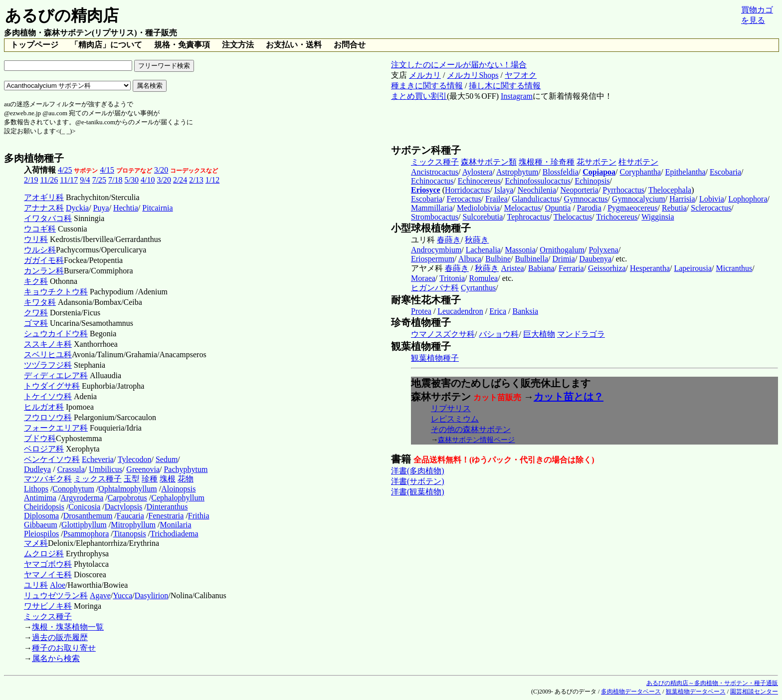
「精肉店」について (106, 45)
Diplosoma (41, 516)
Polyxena (603, 250)
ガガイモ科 (44, 260)
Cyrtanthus (478, 288)
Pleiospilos (41, 534)
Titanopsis (130, 534)
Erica (498, 311)
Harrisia (682, 199)
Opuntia (558, 208)
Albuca (470, 259)
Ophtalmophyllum (127, 489)
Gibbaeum (41, 525)
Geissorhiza (607, 268)
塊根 (168, 479)
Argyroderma (82, 498)
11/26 (49, 180)
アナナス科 (44, 208)
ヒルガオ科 (44, 407)
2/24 (180, 180)
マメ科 (36, 543)
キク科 (36, 281)
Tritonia (452, 278)
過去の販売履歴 (60, 637)
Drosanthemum (88, 516)
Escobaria (725, 172)
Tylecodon (134, 459)
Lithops (36, 489)
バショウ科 (499, 334)
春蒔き (449, 240)
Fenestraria (166, 516)
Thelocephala (670, 190)
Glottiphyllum (84, 525)
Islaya (504, 190)
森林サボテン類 (489, 162)
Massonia (520, 250)
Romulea (483, 278)
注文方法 (238, 45)
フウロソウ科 (48, 417)
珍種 (150, 479)
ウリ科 (36, 239)
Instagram (517, 96)
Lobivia (712, 199)
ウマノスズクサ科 (443, 334)
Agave (100, 595)
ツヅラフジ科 (48, 365)
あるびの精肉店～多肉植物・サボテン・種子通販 (712, 683)
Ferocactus (464, 199)
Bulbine (498, 259)
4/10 (148, 180)
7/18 (115, 180)
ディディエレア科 (56, 375)
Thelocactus (573, 217)
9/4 (85, 180)
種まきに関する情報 (427, 86)
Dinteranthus (167, 507)
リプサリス (451, 408)
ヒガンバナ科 (435, 288)
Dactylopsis (124, 507)
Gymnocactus (586, 199)
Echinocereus (479, 181)
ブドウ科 (40, 438)
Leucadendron (460, 311)
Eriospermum (433, 259)
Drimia (564, 259)
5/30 (132, 180)
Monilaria (175, 525)
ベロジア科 (44, 449)
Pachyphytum (186, 469)
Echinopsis (592, 181)
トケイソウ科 (48, 396)
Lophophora (748, 199)
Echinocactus (432, 181)
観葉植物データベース (696, 692)
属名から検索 (56, 658)
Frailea (496, 199)
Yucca (122, 595)
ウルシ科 (40, 250)
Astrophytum (517, 172)
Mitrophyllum (133, 525)
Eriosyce (426, 190)
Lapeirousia (693, 268)
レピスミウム (455, 419)
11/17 (69, 180)
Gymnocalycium (639, 199)
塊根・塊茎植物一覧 (68, 627)
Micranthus (734, 268)
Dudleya (37, 469)
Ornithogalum (562, 250)
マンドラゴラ (581, 334)
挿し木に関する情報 (505, 86)
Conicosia (84, 507)
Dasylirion (152, 595)
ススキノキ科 (48, 344)
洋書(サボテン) (418, 481)
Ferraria (571, 268)
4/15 (107, 170)
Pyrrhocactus (623, 190)
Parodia (589, 208)
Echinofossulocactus (538, 181)
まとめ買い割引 (419, 96)
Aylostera (478, 172)
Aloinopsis (178, 489)
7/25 (99, 180)
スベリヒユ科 (48, 354)
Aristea (512, 268)
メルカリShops (473, 75)
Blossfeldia (561, 172)
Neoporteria (579, 190)
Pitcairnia (157, 208)
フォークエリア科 (56, 428)
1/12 (212, 180)
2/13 (196, 180)
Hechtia (126, 208)
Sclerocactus (711, 208)
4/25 (65, 170)
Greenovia (143, 469)
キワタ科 (40, 302)
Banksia (526, 311)
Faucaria (130, 516)
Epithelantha (685, 172)
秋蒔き (477, 240)
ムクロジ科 (44, 554)
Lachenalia (483, 250)
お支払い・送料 (294, 45)
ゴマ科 (36, 323)
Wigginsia (658, 217)
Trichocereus (617, 217)
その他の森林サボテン (471, 429)
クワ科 (36, 313)
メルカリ (425, 75)
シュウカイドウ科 (56, 334)
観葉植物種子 (435, 358)
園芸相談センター (754, 692)
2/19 (31, 180)
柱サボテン (638, 162)
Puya (101, 208)
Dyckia (77, 208)
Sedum (167, 459)
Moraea (423, 278)
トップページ (34, 45)
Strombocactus (435, 217)
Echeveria (98, 459)
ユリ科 (36, 585)
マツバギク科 (48, 479)
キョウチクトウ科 (56, 292)
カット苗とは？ (569, 397)
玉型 (132, 479)
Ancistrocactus (435, 172)
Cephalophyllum (178, 498)
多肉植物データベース (631, 692)
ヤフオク (521, 75)
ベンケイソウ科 (52, 459)
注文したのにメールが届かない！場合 (459, 65)
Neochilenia (537, 190)
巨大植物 (539, 334)
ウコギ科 (40, 229)
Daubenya (595, 259)
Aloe (58, 585)
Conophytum (73, 489)
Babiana (541, 268)
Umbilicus (105, 469)
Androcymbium (436, 250)
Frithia (199, 516)
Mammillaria (432, 208)
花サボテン (596, 162)
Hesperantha (650, 268)
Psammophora (86, 534)
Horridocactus (468, 190)
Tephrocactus (528, 217)
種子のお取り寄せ (64, 648)
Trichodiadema (174, 534)
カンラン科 (44, 271)
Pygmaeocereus (632, 208)
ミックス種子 (98, 479)
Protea (421, 311)
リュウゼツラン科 (56, 595)
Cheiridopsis (44, 507)
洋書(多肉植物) (418, 471)
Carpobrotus (127, 498)
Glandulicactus (536, 199)
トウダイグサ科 (52, 386)
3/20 (161, 170)
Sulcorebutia (483, 217)
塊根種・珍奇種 (547, 162)
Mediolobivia (478, 208)
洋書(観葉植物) (418, 492)
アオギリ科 (44, 197)
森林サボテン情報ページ (476, 440)
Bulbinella (531, 259)
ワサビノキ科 (48, 606)
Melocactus (523, 208)
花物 (186, 479)
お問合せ (350, 45)
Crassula (71, 469)
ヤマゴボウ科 (48, 564)
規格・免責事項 (182, 45)
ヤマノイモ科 (48, 575)
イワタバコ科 (48, 218)
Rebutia (674, 208)
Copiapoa (599, 172)
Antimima (40, 498)
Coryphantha (641, 172)
